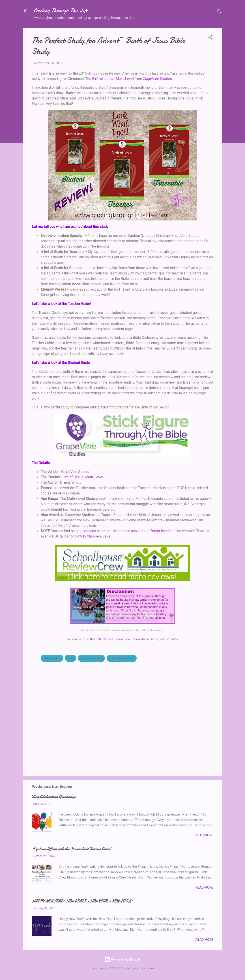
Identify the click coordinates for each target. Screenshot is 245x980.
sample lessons (83, 531)
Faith (71, 658)
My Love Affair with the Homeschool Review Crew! (71, 849)
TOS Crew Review (122, 658)
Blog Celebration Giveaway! (54, 797)
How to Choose (87, 536)
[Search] (219, 12)
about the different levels (151, 531)
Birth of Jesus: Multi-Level (113, 79)
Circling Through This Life (61, 11)
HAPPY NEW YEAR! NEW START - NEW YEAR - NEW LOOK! (82, 901)
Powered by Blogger (123, 959)
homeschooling (91, 658)
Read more (204, 835)
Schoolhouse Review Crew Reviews (119, 639)
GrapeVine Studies (157, 79)
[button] (211, 38)
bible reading (52, 658)
